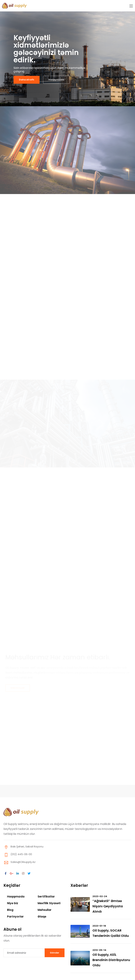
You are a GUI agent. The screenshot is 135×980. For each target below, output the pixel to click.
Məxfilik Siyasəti (49, 903)
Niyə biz (13, 903)
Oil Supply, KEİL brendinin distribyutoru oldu (111, 960)
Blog (10, 910)
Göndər (55, 953)
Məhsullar (45, 910)
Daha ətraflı (27, 80)
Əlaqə (42, 917)
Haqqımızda (56, 80)
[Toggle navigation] (131, 6)
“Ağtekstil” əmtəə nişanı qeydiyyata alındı (108, 906)
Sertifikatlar (46, 897)
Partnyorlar (15, 917)
